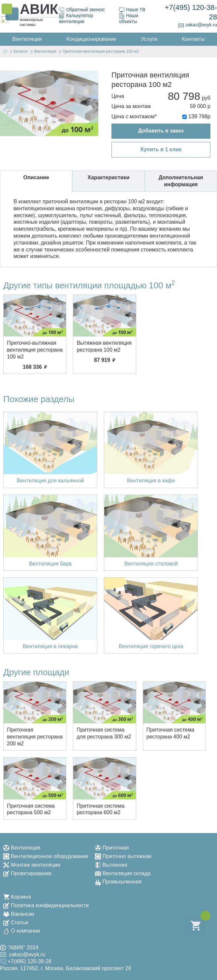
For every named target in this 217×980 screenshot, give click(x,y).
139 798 (198, 116)
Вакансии (19, 914)
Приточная (112, 848)
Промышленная (118, 882)
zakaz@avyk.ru (198, 25)
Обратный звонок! (82, 10)
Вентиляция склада (123, 873)
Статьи (16, 922)
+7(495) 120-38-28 (191, 12)
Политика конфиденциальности (46, 905)
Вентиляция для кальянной (50, 481)
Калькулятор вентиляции (76, 18)
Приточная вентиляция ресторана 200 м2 (35, 737)
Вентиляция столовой (151, 564)
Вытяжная (111, 865)
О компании (22, 931)
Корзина (17, 897)
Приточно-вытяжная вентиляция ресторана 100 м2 (35, 350)
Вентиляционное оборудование (46, 856)
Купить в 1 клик (161, 149)
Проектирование (27, 873)
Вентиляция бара (50, 564)
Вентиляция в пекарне (50, 646)
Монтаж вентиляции (32, 865)
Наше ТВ (132, 10)
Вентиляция (22, 848)
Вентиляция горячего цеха (151, 646)
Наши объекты (129, 18)
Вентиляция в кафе (151, 481)
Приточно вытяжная (123, 856)
